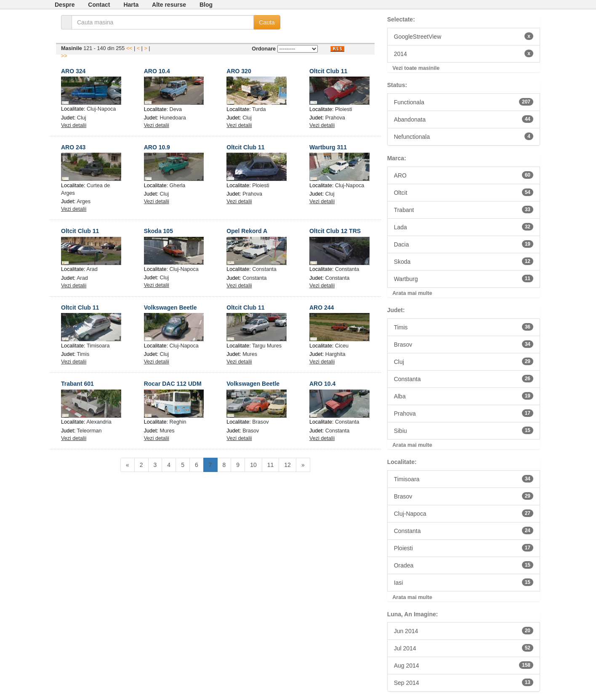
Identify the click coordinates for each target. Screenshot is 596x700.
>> (64, 56)
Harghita (335, 354)
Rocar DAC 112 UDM (173, 384)
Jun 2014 (464, 631)
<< (129, 48)
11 (271, 465)
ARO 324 (73, 71)
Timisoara (98, 346)
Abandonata (464, 119)
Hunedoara (173, 118)
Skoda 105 (158, 231)
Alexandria (99, 422)
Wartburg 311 (328, 147)
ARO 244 (322, 308)
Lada (464, 227)
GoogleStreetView (464, 36)
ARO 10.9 (157, 147)
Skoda (464, 261)
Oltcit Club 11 (328, 71)
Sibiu (464, 430)
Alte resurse (169, 5)
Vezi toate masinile (416, 68)
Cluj (82, 118)
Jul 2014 (464, 648)
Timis (83, 354)
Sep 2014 (464, 682)
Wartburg (464, 278)
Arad (92, 269)
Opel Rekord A (247, 231)
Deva (176, 109)
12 (287, 465)
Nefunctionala (464, 136)
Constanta (264, 269)
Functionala (464, 102)
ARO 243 (73, 147)
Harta (131, 5)
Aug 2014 (464, 665)
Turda (259, 109)
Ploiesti (344, 109)
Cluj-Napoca (101, 109)
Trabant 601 (77, 384)
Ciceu (342, 346)
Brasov (260, 422)
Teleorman (89, 431)
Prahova (335, 118)
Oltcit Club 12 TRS (335, 231)
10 (253, 465)
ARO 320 (239, 71)
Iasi (464, 582)
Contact (99, 5)
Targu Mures (267, 346)
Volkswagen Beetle (170, 308)
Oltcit (464, 192)
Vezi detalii (74, 125)
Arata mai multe (412, 293)
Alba (464, 396)
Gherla (178, 186)
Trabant (464, 209)
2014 (464, 53)
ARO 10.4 (157, 71)
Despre (65, 5)
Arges (84, 202)
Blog (206, 5)
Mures (250, 354)
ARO (464, 175)
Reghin (178, 422)
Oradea (464, 565)
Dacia (464, 244)
